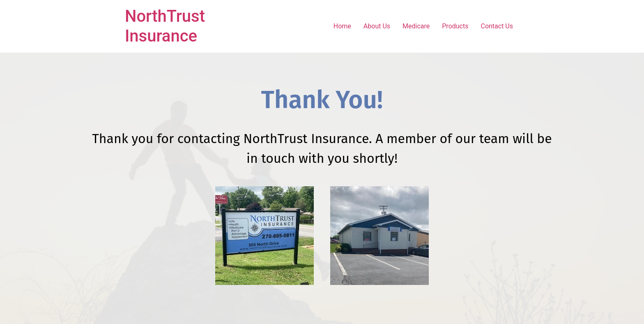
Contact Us (497, 26)
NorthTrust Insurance (165, 26)
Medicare (416, 26)
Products (455, 26)
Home (342, 26)
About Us (377, 26)
